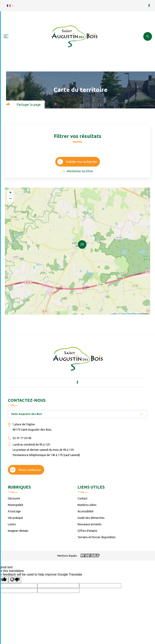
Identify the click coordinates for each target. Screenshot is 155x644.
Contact (82, 498)
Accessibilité (85, 511)
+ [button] (10, 193)
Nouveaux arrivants (90, 524)
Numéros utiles (87, 505)
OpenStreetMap (129, 314)
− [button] (10, 199)
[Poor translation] (15, 580)
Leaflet (114, 314)
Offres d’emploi (87, 531)
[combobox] (77, 414)
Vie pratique (15, 518)
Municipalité (16, 505)
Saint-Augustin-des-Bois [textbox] (27, 414)
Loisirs (12, 524)
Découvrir (14, 498)
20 (82, 244)
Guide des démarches (91, 518)
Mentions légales (67, 556)
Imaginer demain (18, 531)
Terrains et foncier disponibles (97, 537)
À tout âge (14, 511)
